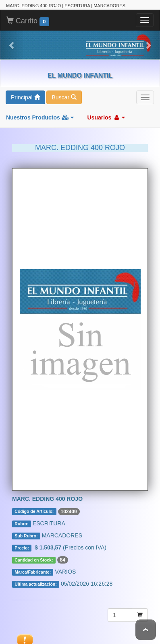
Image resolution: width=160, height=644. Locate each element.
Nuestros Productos (40, 117)
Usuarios (106, 117)
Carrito (28, 21)
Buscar (64, 97)
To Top (146, 630)
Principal (25, 97)
